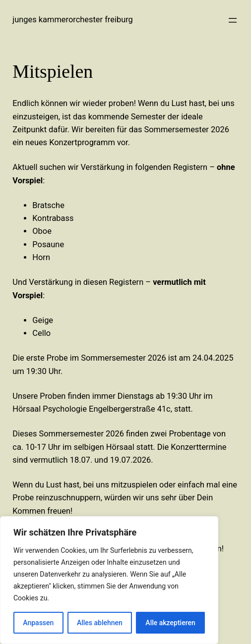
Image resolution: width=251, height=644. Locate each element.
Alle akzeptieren (170, 623)
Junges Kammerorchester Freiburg (73, 20)
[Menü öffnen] (233, 20)
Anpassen (38, 623)
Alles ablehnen (100, 623)
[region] (109, 580)
